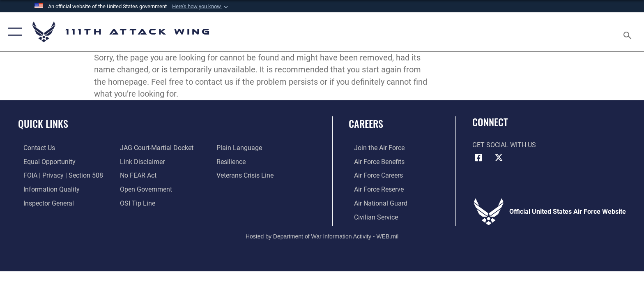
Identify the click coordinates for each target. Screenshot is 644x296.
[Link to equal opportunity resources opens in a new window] (44, 161)
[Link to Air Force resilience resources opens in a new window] (233, 161)
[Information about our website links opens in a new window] (141, 161)
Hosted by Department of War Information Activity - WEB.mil (322, 236)
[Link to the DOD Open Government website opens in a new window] (144, 189)
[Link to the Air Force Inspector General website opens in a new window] (43, 202)
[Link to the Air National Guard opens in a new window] (375, 202)
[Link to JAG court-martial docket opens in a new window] (155, 148)
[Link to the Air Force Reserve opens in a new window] (374, 189)
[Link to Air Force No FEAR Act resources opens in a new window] (137, 175)
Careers (366, 124)
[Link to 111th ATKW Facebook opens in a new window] (478, 158)
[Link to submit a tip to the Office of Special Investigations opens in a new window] (136, 202)
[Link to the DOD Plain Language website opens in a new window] (241, 148)
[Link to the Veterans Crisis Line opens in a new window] (247, 175)
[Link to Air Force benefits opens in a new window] (374, 161)
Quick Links (43, 124)
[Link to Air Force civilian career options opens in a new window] (371, 216)
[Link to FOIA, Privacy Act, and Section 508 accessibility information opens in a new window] (58, 175)
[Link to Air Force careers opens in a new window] (373, 175)
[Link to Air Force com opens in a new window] (374, 148)
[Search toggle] (629, 32)
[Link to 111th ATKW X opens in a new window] (499, 158)
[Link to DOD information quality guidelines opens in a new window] (46, 189)
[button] (201, 7)
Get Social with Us (504, 145)
